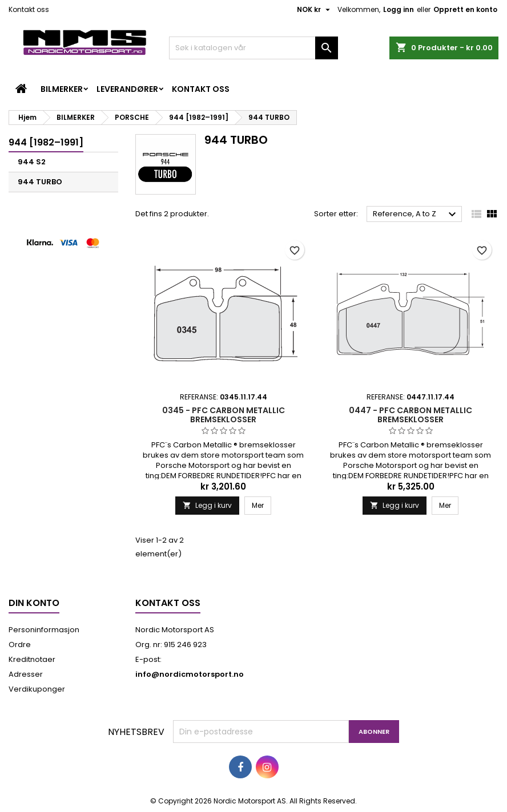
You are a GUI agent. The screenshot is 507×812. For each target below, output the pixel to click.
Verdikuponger (37, 689)
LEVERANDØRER (127, 89)
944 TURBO (40, 182)
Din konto (34, 603)
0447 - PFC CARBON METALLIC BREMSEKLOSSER (411, 415)
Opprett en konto (465, 9)
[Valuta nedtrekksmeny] (315, 10)
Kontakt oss (29, 9)
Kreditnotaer (32, 659)
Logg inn (399, 9)
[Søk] (253, 48)
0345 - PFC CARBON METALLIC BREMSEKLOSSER (224, 415)
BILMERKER (62, 89)
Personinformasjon (44, 630)
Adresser (26, 674)
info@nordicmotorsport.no (190, 674)
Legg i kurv (207, 505)
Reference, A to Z (416, 215)
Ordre (20, 645)
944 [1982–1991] (46, 142)
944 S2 (32, 162)
